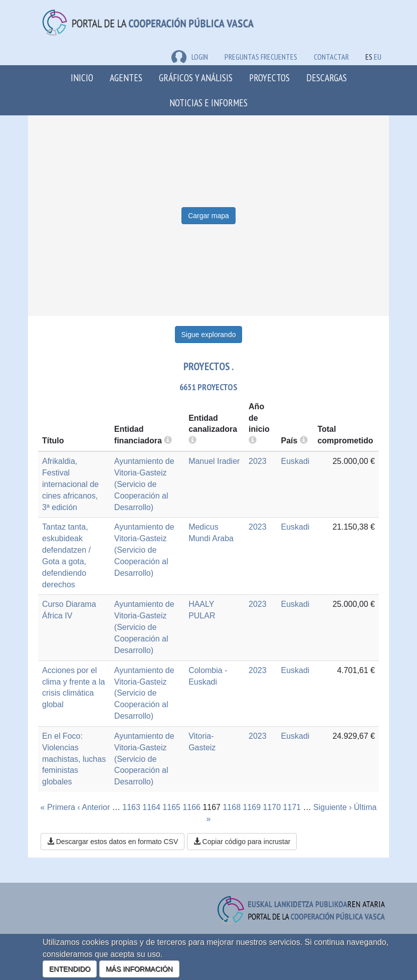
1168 (232, 807)
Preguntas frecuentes (261, 57)
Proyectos (269, 77)
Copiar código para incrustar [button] (242, 842)
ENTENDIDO (70, 969)
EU (378, 57)
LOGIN (190, 57)
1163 (131, 807)
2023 (258, 461)
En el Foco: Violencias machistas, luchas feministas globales (74, 759)
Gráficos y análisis (196, 77)
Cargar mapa (209, 216)
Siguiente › (333, 807)
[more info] (253, 441)
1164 (151, 807)
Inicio (82, 77)
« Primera (58, 807)
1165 (171, 807)
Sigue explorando (209, 335)
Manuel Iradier (214, 461)
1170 (272, 807)
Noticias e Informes (209, 103)
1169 (252, 807)
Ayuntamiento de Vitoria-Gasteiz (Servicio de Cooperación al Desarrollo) (144, 484)
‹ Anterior (93, 807)
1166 (191, 807)
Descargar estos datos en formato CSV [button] (113, 842)
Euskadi (295, 461)
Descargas (327, 77)
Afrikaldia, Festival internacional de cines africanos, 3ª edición (70, 484)
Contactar (331, 57)
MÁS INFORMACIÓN (139, 969)
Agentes (126, 77)
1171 (292, 807)
